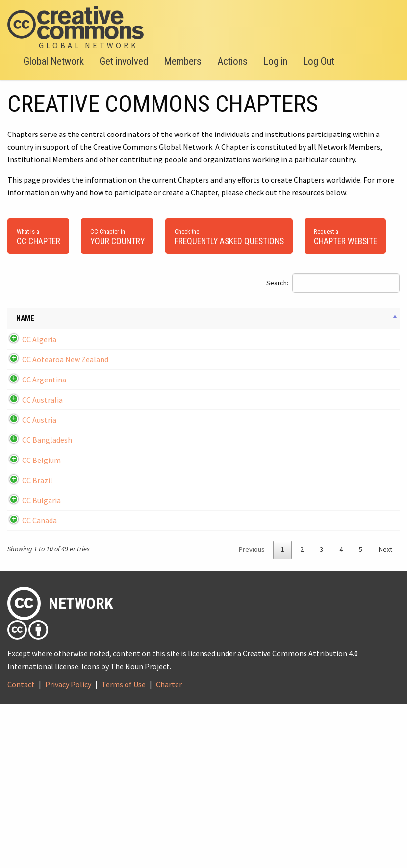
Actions (232, 61)
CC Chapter (38, 236)
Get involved (124, 61)
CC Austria (39, 507)
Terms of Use (124, 848)
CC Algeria (39, 355)
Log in (275, 61)
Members (183, 61)
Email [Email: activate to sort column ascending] (137, 324)
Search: (333, 283)
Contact (21, 848)
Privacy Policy (68, 848)
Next (385, 713)
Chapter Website (345, 236)
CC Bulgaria (41, 634)
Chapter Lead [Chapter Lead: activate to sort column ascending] (374, 324)
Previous (252, 713)
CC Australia (42, 475)
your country (117, 236)
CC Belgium (41, 570)
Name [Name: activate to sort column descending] (25, 324)
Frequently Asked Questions (229, 236)
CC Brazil (37, 602)
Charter (169, 848)
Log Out (319, 61)
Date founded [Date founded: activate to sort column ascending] (92, 324)
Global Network (54, 61)
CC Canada (39, 672)
